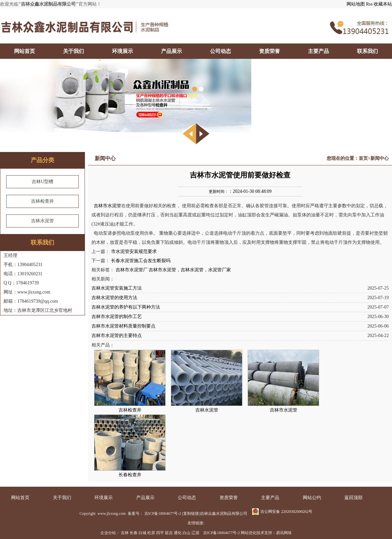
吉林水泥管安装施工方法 (117, 288)
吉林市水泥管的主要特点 (117, 336)
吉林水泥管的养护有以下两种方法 (126, 307)
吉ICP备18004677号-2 (163, 514)
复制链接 (191, 514)
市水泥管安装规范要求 (134, 252)
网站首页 (24, 51)
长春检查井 (130, 475)
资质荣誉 (269, 51)
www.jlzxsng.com (111, 514)
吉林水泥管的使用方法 (114, 298)
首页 (363, 158)
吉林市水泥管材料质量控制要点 (123, 326)
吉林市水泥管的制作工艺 (117, 317)
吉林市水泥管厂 (132, 270)
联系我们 (367, 51)
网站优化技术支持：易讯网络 (266, 533)
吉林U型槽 (42, 182)
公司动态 (220, 51)
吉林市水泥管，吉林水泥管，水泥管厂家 (190, 270)
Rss (369, 4)
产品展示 (171, 51)
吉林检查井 (42, 201)
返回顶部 (353, 498)
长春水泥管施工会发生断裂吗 (141, 261)
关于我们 (73, 51)
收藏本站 (383, 4)
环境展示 (122, 51)
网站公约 (312, 498)
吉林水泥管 (42, 221)
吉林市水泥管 (107, 206)
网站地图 (356, 4)
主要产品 (318, 51)
